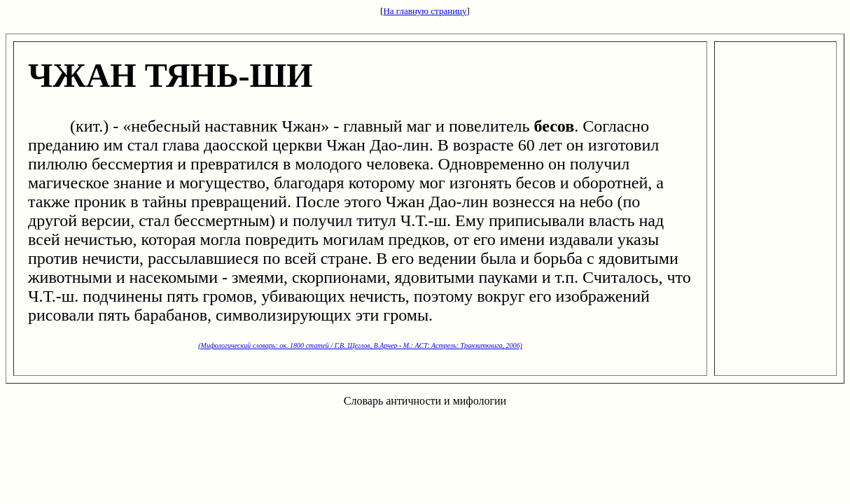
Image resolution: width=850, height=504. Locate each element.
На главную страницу (425, 11)
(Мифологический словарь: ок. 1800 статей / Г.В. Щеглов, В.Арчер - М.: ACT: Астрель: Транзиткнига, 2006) (360, 345)
